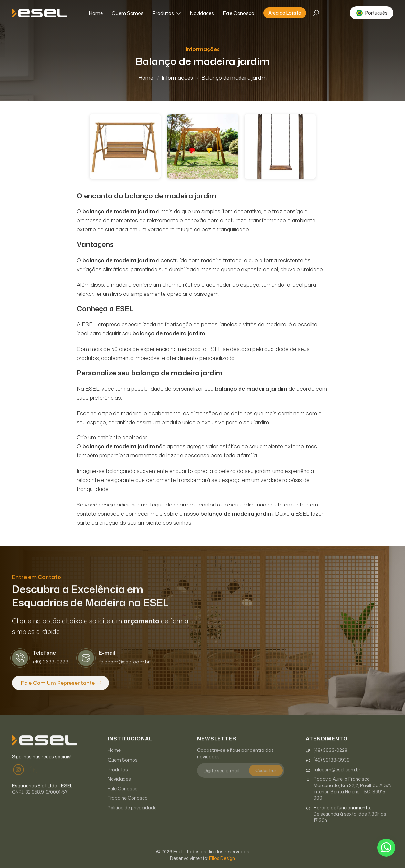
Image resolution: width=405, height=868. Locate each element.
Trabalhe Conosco (128, 807)
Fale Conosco (239, 13)
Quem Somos (128, 13)
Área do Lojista (285, 13)
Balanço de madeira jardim (234, 78)
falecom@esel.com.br (333, 778)
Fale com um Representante (58, 692)
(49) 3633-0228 (327, 759)
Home (96, 13)
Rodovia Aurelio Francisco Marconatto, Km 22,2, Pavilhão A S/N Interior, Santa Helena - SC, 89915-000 (349, 797)
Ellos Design (222, 858)
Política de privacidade (132, 816)
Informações (177, 78)
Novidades (202, 13)
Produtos (167, 13)
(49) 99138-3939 (328, 769)
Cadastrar (266, 779)
